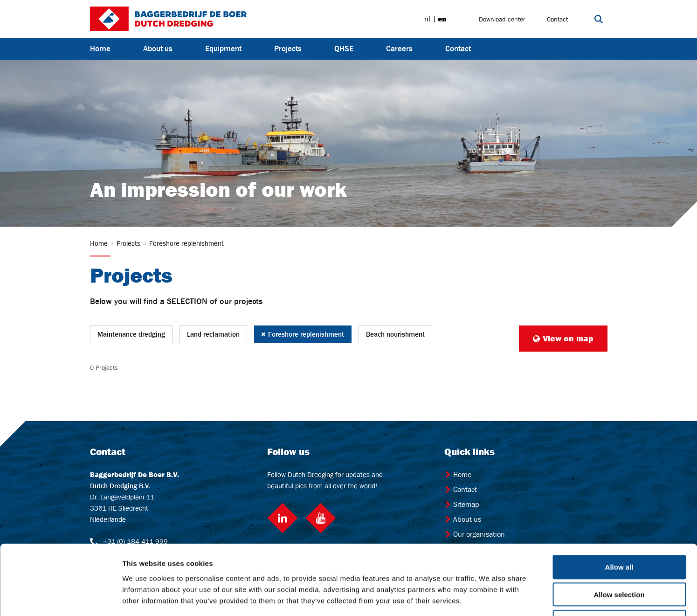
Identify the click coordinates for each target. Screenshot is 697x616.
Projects (288, 48)
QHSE (344, 48)
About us (158, 48)
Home (100, 48)
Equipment (223, 48)
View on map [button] (563, 339)
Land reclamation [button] (213, 334)
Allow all (619, 502)
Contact (557, 19)
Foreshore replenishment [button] (303, 334)
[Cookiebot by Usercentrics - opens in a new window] (60, 598)
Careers (399, 48)
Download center (502, 19)
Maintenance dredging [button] (131, 334)
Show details (489, 598)
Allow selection (619, 529)
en (442, 19)
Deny (619, 557)
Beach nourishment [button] (395, 334)
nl (427, 19)
